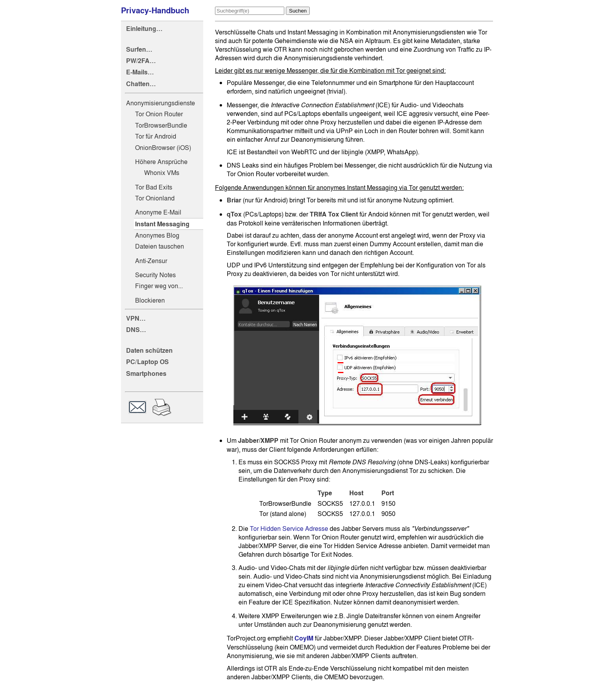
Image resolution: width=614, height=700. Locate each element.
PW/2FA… (141, 61)
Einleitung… (144, 29)
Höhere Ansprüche (161, 162)
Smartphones (146, 374)
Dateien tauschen (160, 246)
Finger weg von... (159, 286)
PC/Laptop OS (147, 362)
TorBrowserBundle (161, 125)
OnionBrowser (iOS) (163, 148)
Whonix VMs (162, 173)
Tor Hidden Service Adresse (289, 529)
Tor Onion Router (159, 114)
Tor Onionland (155, 198)
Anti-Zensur (151, 261)
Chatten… (141, 84)
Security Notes (155, 275)
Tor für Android (156, 136)
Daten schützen (149, 351)
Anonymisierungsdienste (161, 103)
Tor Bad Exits (154, 187)
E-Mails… (140, 72)
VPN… (136, 318)
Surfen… (139, 50)
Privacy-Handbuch (155, 11)
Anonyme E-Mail (158, 212)
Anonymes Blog (157, 235)
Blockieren (150, 300)
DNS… (136, 330)
